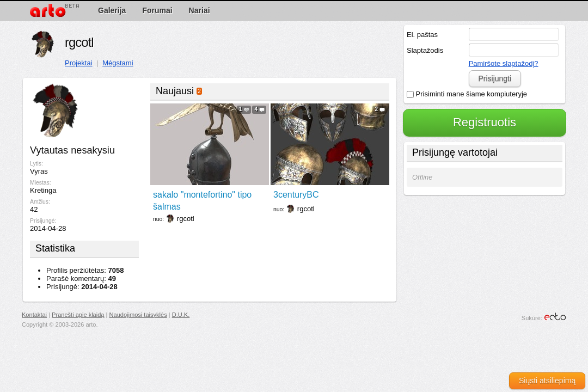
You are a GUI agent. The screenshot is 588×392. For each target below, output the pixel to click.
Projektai (79, 63)
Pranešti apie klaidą (78, 315)
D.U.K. (181, 315)
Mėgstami (118, 63)
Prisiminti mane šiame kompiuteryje (467, 94)
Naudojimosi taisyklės (138, 315)
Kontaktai (34, 315)
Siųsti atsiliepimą (547, 381)
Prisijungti (495, 78)
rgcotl (79, 42)
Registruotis (485, 122)
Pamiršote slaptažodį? (504, 63)
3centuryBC (296, 195)
